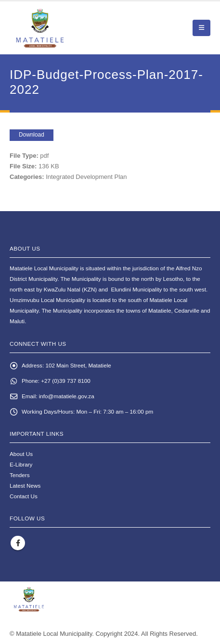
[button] (201, 28)
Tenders (20, 475)
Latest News (25, 486)
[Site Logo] (63, 28)
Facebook (18, 543)
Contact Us (24, 496)
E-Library (21, 464)
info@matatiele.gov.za (67, 396)
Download (32, 135)
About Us (21, 454)
